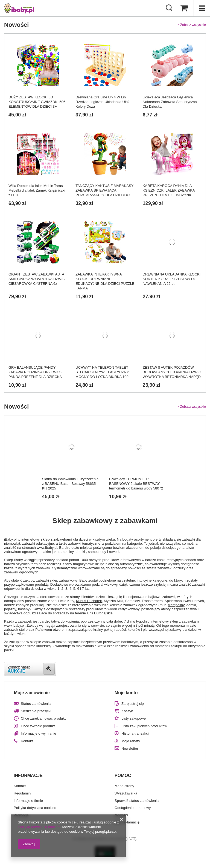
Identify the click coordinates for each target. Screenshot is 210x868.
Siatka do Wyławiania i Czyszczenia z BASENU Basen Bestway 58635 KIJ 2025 (70, 484)
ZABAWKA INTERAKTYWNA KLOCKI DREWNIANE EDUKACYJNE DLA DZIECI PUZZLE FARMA (105, 281)
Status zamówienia (36, 704)
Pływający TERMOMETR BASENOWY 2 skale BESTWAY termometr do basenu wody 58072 (136, 484)
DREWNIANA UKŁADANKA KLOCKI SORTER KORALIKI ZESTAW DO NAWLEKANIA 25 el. (172, 279)
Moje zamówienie (32, 693)
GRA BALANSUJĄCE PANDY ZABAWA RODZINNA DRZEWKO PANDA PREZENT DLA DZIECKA (35, 372)
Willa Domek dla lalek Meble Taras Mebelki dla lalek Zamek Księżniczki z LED (37, 190)
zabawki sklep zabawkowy (57, 580)
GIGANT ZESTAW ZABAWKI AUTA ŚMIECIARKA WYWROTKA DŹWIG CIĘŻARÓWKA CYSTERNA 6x (37, 279)
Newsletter (130, 748)
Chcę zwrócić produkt (38, 726)
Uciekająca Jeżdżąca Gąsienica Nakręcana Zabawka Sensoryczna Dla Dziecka (170, 102)
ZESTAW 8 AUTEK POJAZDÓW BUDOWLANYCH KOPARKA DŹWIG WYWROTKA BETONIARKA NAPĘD (172, 372)
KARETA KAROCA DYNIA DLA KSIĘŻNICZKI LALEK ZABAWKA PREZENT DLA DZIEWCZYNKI (169, 190)
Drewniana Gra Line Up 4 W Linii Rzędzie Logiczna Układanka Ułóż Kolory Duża (102, 102)
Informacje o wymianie (38, 733)
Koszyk (127, 711)
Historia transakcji (135, 733)
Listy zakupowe (134, 718)
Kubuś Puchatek (89, 601)
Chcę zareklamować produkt (43, 718)
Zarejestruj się (133, 704)
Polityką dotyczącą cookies (39, 827)
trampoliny (176, 605)
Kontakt (27, 741)
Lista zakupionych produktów (144, 726)
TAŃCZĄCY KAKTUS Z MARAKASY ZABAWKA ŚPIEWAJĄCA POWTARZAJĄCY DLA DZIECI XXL (104, 190)
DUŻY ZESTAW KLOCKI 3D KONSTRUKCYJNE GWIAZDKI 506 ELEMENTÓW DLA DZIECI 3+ (37, 102)
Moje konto (126, 693)
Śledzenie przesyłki (36, 711)
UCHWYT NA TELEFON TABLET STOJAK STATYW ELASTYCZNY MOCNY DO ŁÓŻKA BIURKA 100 (102, 372)
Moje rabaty (131, 741)
